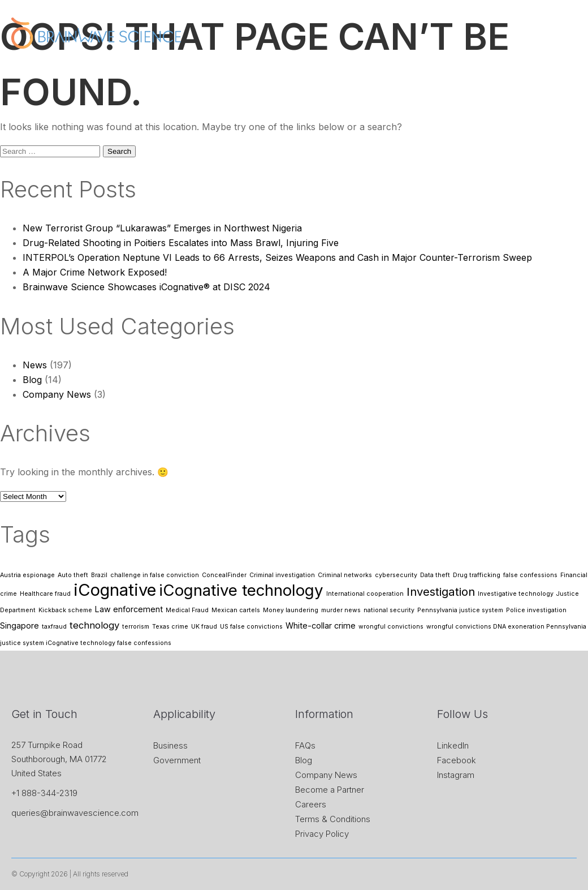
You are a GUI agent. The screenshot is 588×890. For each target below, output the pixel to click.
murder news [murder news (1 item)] (341, 610)
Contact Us (546, 74)
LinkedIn (453, 745)
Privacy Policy (322, 834)
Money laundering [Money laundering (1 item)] (291, 610)
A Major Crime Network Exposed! (95, 272)
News (404, 74)
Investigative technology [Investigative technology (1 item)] (516, 594)
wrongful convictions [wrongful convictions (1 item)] (391, 627)
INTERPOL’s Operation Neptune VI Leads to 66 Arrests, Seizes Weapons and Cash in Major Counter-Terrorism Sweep (277, 257)
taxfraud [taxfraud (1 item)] (54, 627)
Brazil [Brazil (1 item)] (99, 575)
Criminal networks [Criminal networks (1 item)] (345, 575)
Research (488, 74)
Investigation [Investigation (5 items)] (441, 592)
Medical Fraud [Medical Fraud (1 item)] (187, 610)
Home (188, 74)
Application (354, 74)
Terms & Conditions (333, 819)
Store (442, 74)
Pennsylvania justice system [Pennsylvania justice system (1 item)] (460, 610)
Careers (311, 804)
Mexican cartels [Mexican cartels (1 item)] (236, 610)
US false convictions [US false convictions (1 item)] (251, 627)
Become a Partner (330, 790)
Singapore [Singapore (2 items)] (20, 625)
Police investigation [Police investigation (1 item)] (536, 610)
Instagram (456, 775)
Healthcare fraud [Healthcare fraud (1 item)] (45, 594)
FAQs (305, 745)
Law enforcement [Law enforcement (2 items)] (129, 609)
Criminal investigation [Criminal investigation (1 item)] (282, 575)
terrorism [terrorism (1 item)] (136, 627)
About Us (235, 74)
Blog (32, 380)
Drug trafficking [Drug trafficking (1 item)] (477, 575)
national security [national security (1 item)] (389, 610)
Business (170, 745)
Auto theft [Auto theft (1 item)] (73, 575)
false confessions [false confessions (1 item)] (530, 575)
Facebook (457, 760)
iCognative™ (293, 74)
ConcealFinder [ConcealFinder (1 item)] (224, 575)
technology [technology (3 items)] (94, 625)
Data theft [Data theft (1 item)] (435, 575)
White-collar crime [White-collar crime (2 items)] (321, 625)
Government (177, 760)
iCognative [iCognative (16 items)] (115, 590)
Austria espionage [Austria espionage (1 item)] (27, 575)
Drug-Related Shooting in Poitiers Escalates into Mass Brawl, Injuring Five (181, 243)
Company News (57, 394)
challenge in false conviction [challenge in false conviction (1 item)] (155, 575)
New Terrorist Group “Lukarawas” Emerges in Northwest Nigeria (162, 228)
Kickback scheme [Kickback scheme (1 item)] (65, 610)
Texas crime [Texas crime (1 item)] (170, 627)
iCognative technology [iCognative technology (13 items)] (241, 590)
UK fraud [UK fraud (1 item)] (204, 627)
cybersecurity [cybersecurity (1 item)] (396, 575)
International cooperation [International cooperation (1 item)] (365, 594)
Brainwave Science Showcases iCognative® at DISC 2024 (146, 287)
